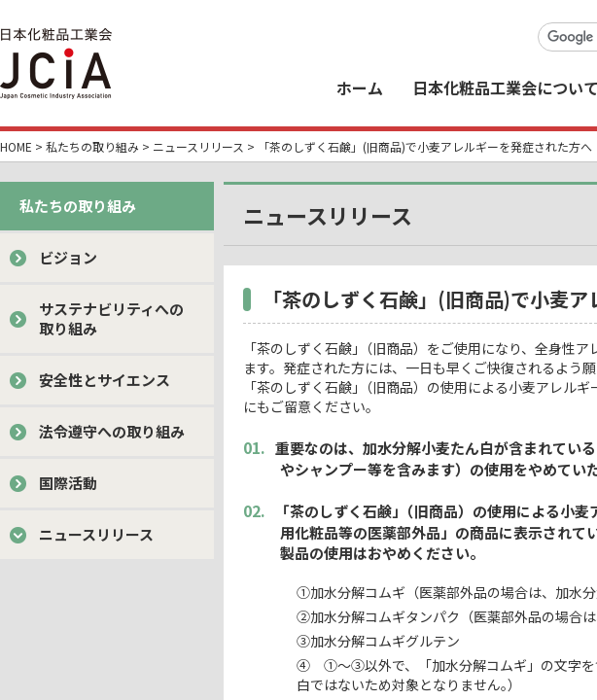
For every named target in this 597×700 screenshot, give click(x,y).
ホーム (360, 87)
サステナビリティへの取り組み (111, 318)
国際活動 (68, 483)
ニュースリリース (198, 146)
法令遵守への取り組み (112, 431)
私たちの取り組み (92, 146)
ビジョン (68, 257)
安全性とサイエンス (105, 380)
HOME (16, 146)
